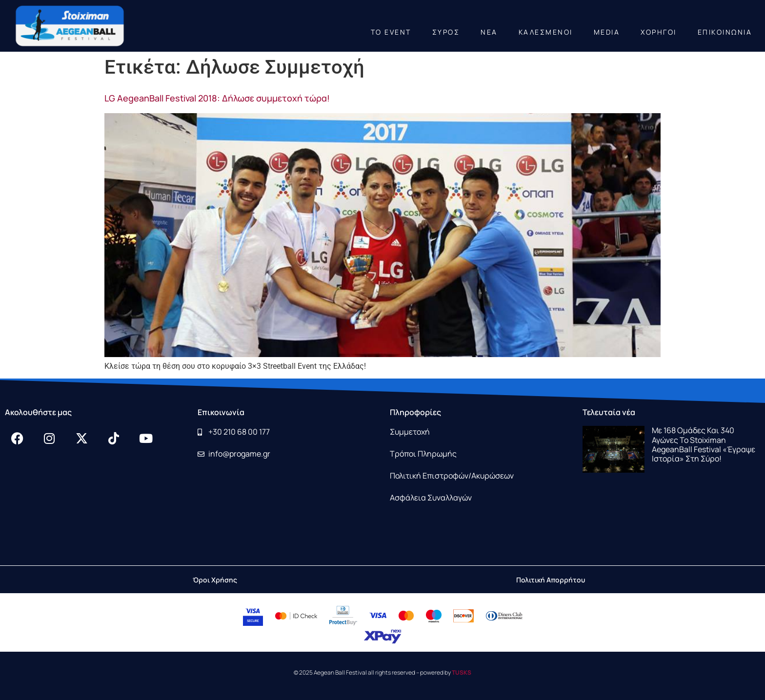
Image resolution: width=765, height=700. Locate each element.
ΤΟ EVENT (391, 32)
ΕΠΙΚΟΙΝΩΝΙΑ (725, 32)
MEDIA (607, 32)
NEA (489, 32)
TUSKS (462, 672)
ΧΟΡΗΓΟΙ (659, 32)
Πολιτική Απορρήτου (551, 580)
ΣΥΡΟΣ (446, 32)
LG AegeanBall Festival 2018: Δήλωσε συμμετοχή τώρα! (217, 98)
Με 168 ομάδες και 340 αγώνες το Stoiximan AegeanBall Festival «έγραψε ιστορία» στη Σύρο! (704, 444)
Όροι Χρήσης (215, 580)
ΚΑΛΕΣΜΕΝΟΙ (546, 32)
